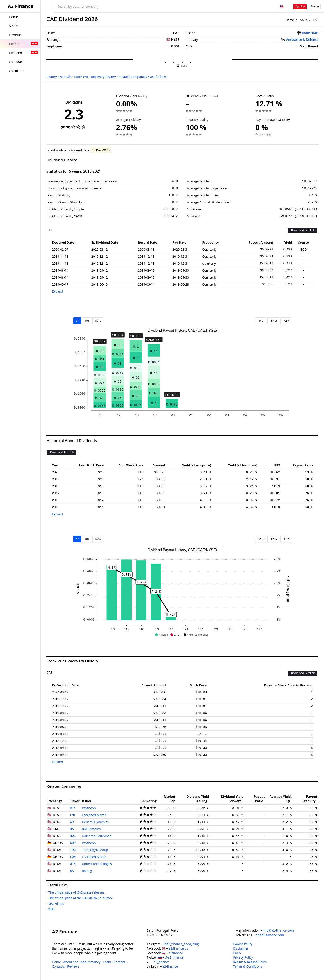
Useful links (158, 77)
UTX (73, 864)
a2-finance (170, 966)
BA (72, 829)
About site (71, 962)
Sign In (315, 6)
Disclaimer (241, 948)
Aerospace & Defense (302, 39)
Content (119, 962)
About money (91, 962)
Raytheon (89, 808)
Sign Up (300, 6)
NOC (73, 836)
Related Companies (133, 77)
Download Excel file (302, 230)
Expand (57, 291)
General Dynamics (95, 822)
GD (72, 822)
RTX (73, 808)
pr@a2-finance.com (270, 935)
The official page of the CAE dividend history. (82, 898)
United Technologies (97, 864)
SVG (260, 321)
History (52, 77)
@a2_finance (174, 957)
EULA (237, 953)
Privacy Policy (243, 957)
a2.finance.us (178, 948)
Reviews (73, 966)
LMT (73, 815)
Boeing (87, 871)
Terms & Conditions (248, 966)
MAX (98, 321)
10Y (87, 321)
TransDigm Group (95, 850)
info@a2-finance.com (278, 930)
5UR (73, 843)
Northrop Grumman (97, 836)
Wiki (52, 909)
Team (107, 962)
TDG (73, 850)
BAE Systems (91, 829)
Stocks (303, 20)
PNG (273, 321)
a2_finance (162, 962)
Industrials (310, 33)
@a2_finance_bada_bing (181, 944)
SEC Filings (57, 904)
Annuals (66, 77)
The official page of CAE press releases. (78, 892)
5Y (77, 321)
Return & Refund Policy (250, 962)
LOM (73, 857)
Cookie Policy (243, 944)
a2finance (176, 953)
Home (290, 20)
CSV (286, 321)
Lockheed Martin (94, 815)
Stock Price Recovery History (95, 77)
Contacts (58, 966)
